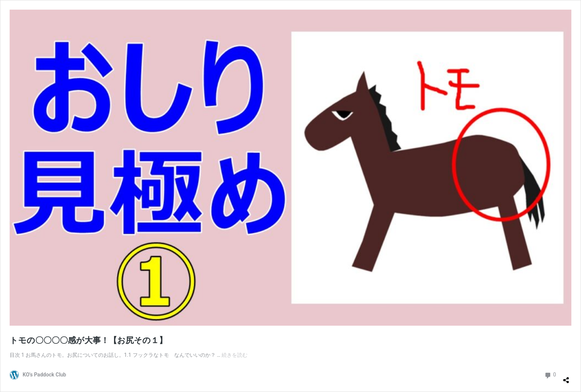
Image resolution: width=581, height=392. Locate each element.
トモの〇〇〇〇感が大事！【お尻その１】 (88, 340)
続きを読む (235, 355)
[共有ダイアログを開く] (566, 377)
